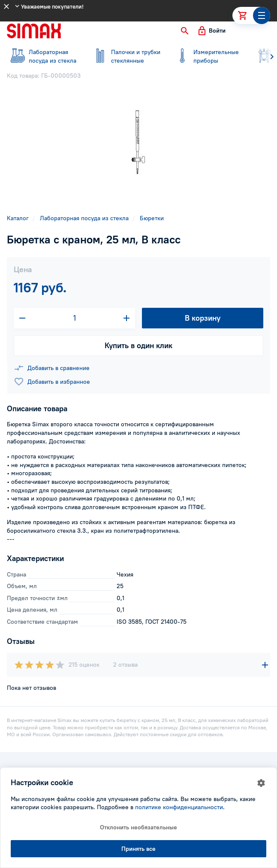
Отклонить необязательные (138, 827)
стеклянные (125, 56)
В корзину (203, 318)
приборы (208, 56)
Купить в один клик (138, 345)
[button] (185, 31)
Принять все (138, 849)
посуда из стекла (43, 56)
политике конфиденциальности (179, 807)
